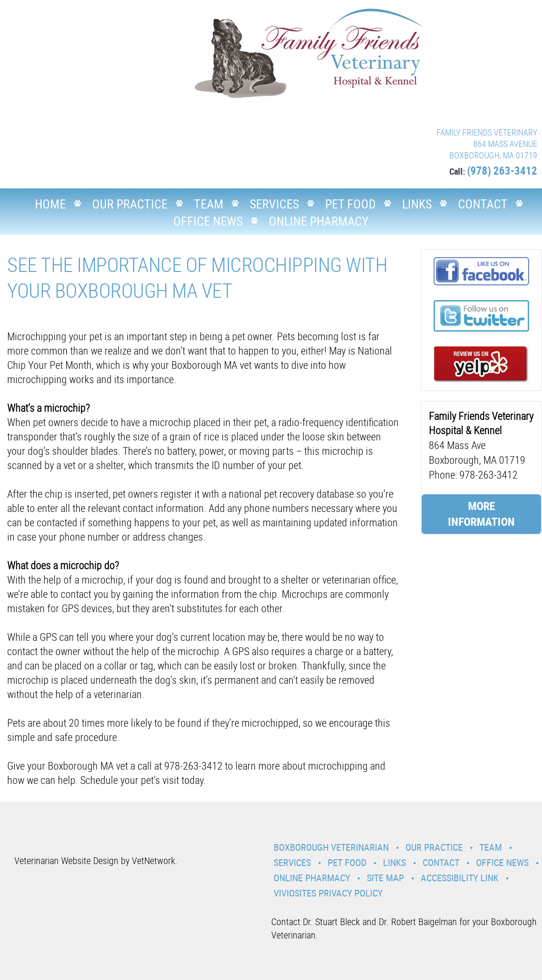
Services (274, 204)
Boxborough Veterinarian (331, 847)
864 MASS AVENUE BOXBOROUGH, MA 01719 (493, 149)
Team (209, 204)
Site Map (385, 878)
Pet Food (351, 204)
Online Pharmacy (319, 221)
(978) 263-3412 (502, 171)
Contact (483, 204)
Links (417, 204)
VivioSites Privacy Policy (328, 893)
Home (50, 204)
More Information (481, 514)
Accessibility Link (460, 878)
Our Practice (130, 204)
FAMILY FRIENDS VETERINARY (487, 132)
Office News (208, 221)
